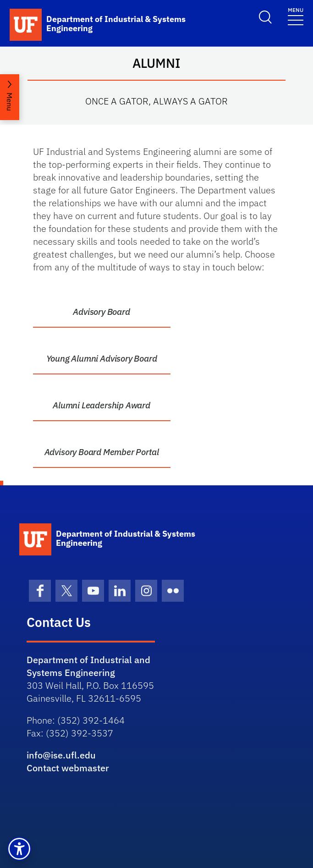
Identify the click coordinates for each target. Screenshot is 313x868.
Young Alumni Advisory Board (102, 358)
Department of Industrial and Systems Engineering (88, 666)
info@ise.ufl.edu (61, 755)
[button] (19, 849)
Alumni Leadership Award (102, 405)
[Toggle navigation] (296, 16)
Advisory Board (101, 312)
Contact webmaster (68, 768)
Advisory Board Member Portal (102, 452)
